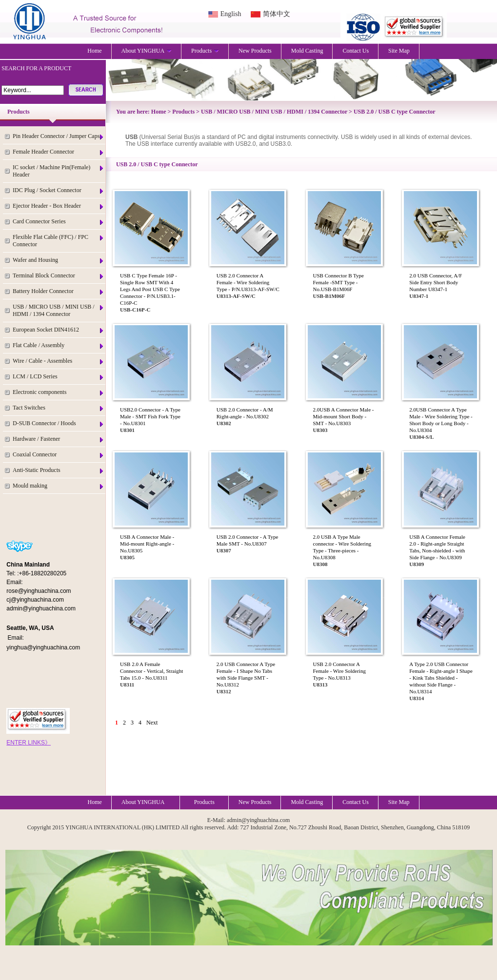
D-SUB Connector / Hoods (59, 423)
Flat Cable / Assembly (59, 345)
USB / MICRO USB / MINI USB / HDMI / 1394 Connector (59, 310)
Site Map (399, 51)
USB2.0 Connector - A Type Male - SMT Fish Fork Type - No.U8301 (150, 416)
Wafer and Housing (59, 260)
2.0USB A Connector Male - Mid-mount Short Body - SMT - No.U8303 (344, 416)
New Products (255, 51)
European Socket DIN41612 (59, 330)
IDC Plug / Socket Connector (59, 190)
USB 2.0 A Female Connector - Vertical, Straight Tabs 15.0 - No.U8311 (151, 671)
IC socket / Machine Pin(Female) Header (59, 171)
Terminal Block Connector (59, 276)
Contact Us (356, 51)
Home (94, 51)
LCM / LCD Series (59, 377)
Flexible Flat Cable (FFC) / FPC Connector (59, 241)
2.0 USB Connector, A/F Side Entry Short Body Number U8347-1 (436, 282)
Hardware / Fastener (59, 439)
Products (205, 51)
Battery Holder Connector (59, 291)
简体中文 (277, 14)
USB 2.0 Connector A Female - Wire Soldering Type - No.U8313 (339, 671)
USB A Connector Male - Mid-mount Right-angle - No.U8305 (147, 544)
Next (152, 723)
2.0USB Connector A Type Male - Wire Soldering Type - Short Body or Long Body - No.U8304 (441, 420)
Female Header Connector (59, 152)
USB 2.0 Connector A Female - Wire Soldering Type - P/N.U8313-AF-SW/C (248, 282)
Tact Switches (59, 408)
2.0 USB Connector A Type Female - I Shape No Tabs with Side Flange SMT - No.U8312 (246, 674)
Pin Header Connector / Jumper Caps (59, 136)
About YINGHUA (147, 51)
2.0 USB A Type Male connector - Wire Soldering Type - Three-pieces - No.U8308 (342, 547)
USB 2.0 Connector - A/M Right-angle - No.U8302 (245, 413)
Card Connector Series (59, 222)
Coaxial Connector (59, 455)
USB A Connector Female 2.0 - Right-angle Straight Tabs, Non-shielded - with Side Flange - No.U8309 (437, 547)
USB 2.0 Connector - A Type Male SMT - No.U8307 (248, 540)
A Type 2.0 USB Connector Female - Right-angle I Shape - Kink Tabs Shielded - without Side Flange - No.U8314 (441, 678)
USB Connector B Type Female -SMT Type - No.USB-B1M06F (338, 282)
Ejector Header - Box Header (59, 206)
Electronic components (59, 392)
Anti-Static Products (59, 470)
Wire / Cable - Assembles (59, 361)
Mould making (59, 486)
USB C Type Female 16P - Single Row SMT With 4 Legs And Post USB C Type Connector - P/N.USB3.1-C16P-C (150, 289)
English (231, 14)
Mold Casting (307, 51)
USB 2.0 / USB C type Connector (395, 112)
